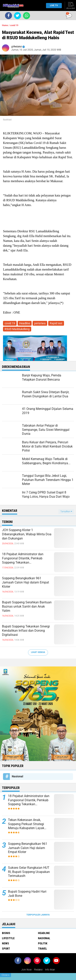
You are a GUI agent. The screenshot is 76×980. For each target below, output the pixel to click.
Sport (6, 949)
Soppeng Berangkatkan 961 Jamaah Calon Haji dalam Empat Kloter (25, 582)
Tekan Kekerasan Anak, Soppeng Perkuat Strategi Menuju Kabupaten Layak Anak (26, 824)
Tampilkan (66, 511)
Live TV (53, 5)
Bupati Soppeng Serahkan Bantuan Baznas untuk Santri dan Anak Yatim (27, 606)
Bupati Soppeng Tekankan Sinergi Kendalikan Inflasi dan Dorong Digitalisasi (26, 631)
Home (5, 25)
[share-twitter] (17, 16)
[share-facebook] (8, 16)
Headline (25, 323)
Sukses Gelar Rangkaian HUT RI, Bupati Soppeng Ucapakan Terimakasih (29, 872)
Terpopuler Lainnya (38, 915)
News (5, 943)
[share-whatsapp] (26, 16)
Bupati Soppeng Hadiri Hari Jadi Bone (27, 894)
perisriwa (40, 323)
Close (5, 975)
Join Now (26, 970)
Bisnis (6, 933)
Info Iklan (50, 970)
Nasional (17, 776)
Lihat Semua (38, 652)
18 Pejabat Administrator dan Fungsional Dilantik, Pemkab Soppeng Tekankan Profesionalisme (23, 558)
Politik (43, 943)
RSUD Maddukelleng (17, 329)
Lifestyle (8, 938)
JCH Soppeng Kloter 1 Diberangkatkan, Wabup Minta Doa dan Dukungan (27, 534)
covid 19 (14, 25)
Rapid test (56, 323)
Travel (42, 949)
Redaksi (38, 970)
